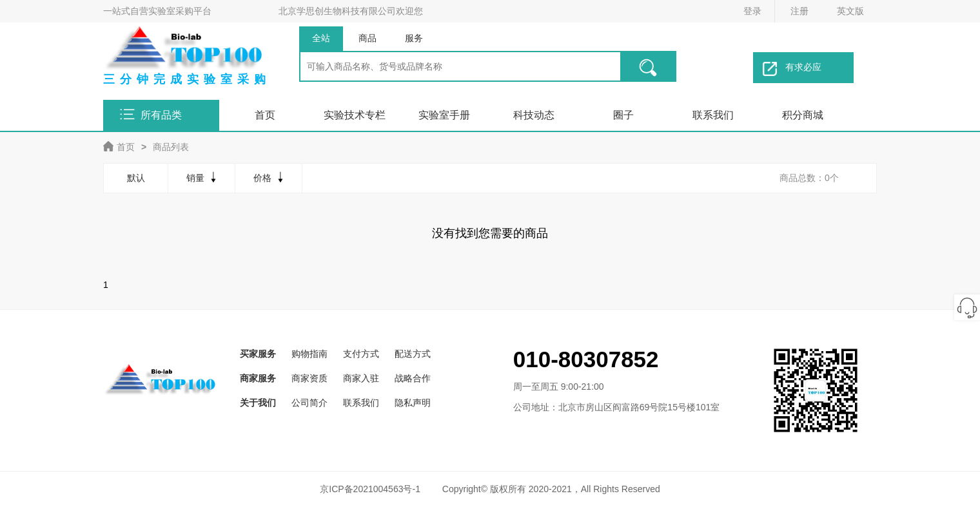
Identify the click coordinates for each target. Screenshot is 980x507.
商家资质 (309, 378)
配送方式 (413, 354)
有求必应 (792, 69)
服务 (414, 38)
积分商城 (803, 115)
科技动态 (534, 115)
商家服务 (258, 378)
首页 (265, 115)
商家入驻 (361, 378)
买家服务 (258, 354)
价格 (270, 177)
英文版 (850, 11)
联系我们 (713, 115)
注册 (799, 11)
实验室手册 (444, 115)
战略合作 (413, 378)
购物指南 (309, 354)
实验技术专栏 (355, 115)
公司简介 (309, 403)
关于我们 (258, 403)
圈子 (623, 115)
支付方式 (361, 354)
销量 (203, 177)
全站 (321, 38)
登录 (752, 11)
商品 (367, 38)
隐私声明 (413, 403)
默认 (136, 178)
